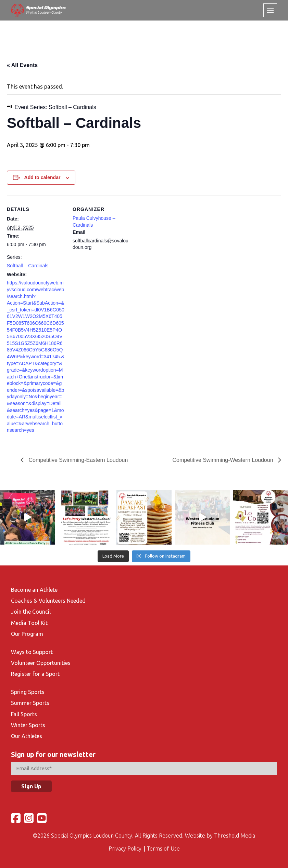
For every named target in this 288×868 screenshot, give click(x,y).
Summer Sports (30, 703)
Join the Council (31, 612)
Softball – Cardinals (28, 266)
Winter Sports (28, 725)
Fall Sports (24, 714)
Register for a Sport (35, 674)
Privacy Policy (125, 849)
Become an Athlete (34, 590)
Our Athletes (27, 736)
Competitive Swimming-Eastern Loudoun (77, 460)
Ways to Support (32, 652)
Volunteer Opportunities (41, 663)
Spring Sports (28, 692)
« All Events (22, 65)
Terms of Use (163, 849)
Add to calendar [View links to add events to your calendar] (42, 177)
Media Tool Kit (29, 623)
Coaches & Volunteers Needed (48, 601)
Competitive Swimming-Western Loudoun (224, 460)
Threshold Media (235, 836)
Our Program (27, 634)
